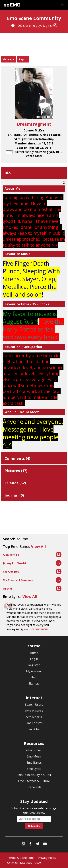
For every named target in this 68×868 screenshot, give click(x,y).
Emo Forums (34, 723)
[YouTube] (45, 845)
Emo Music (34, 756)
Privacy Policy (47, 858)
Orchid (7, 588)
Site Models (34, 717)
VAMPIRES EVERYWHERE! (36, 629)
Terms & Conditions (21, 858)
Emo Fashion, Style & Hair (34, 775)
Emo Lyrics (34, 769)
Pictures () (16, 471)
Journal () (14, 495)
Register (34, 665)
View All (38, 546)
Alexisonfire (11, 555)
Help (34, 677)
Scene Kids (34, 787)
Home (34, 653)
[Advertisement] (34, 45)
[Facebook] (30, 845)
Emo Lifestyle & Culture (34, 781)
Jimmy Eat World (14, 563)
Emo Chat (34, 729)
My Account (34, 671)
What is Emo (34, 750)
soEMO (12, 5)
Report (23, 59)
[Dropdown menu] (62, 5)
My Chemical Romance (18, 580)
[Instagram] (55, 26)
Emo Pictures (34, 711)
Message (8, 59)
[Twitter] (38, 845)
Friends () (15, 483)
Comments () (17, 458)
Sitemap (34, 683)
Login (34, 659)
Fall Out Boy (11, 572)
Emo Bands (34, 763)
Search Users (34, 705)
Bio (8, 173)
